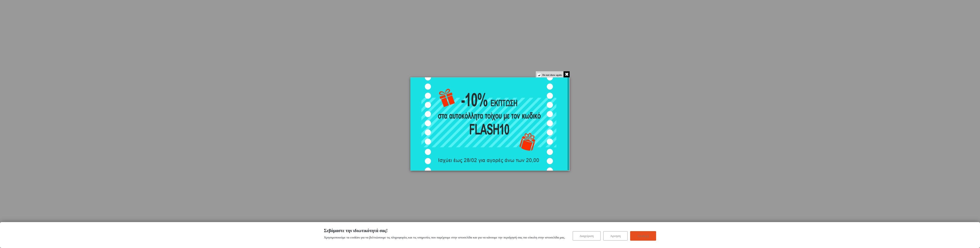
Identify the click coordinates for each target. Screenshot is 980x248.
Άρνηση (615, 236)
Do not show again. (552, 75)
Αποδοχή (643, 236)
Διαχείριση (587, 236)
